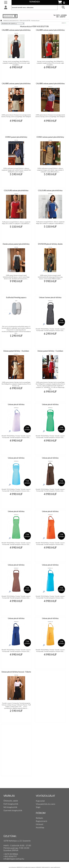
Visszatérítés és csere (46, 804)
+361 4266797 (10, 856)
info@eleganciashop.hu (14, 859)
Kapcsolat (40, 801)
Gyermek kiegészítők (13, 810)
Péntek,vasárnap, (11, 848)
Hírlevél (40, 824)
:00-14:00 (25, 848)
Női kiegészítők (10, 807)
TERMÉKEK (34, 2)
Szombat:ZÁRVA (11, 850)
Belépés (39, 818)
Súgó (38, 807)
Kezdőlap (40, 827)
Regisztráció (41, 821)
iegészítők (14, 804)
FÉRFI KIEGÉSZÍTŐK (25, 21)
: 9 (19, 848)
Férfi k (6, 804)
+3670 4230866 (11, 854)
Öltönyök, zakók (11, 801)
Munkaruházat (35, 21)
